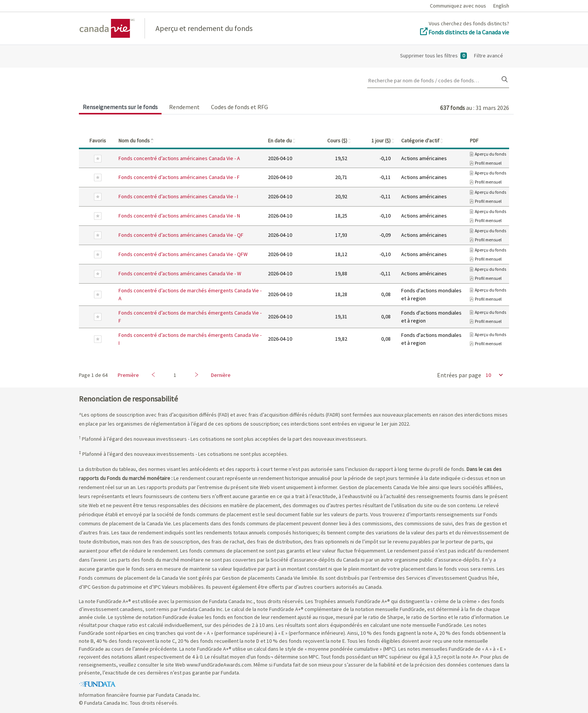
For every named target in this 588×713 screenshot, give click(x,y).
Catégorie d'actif (423, 140)
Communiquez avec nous (458, 6)
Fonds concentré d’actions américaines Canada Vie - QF (181, 235)
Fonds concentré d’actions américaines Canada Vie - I (178, 196)
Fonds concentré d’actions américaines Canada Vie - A (179, 158)
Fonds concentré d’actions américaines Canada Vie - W (180, 273)
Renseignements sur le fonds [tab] (120, 107)
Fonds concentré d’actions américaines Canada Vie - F (179, 177)
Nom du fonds (136, 140)
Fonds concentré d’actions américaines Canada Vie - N (179, 216)
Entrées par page (459, 375)
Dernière (221, 375)
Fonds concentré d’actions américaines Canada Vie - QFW (183, 254)
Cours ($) (339, 140)
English (501, 6)
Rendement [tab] (184, 107)
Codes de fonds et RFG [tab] (239, 107)
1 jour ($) (383, 140)
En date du (282, 140)
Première (128, 375)
